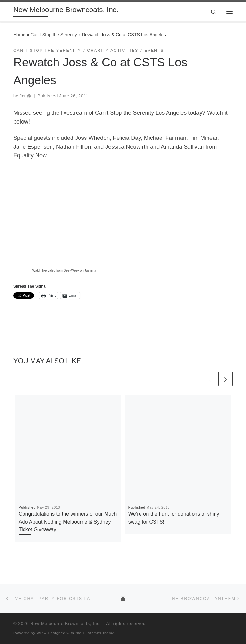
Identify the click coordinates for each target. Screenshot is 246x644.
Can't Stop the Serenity (54, 35)
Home (19, 35)
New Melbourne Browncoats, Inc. (65, 624)
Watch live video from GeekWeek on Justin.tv (64, 271)
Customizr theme (99, 633)
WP (40, 633)
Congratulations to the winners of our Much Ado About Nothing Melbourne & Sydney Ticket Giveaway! (68, 522)
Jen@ (26, 96)
